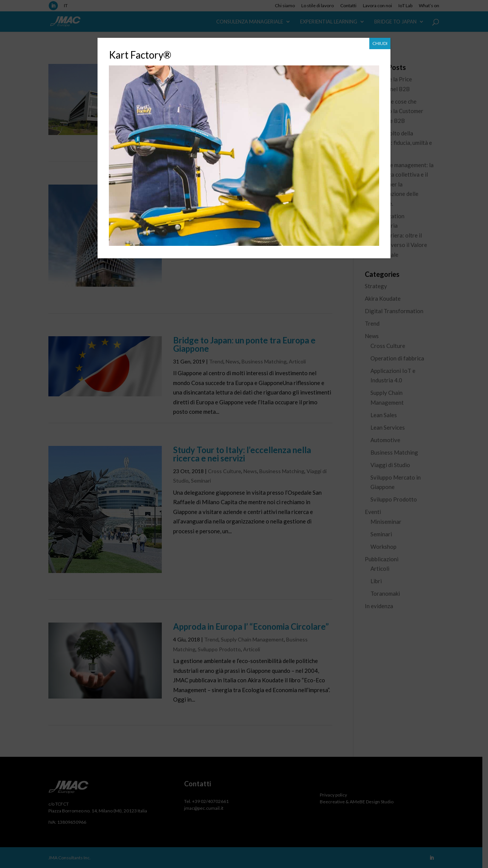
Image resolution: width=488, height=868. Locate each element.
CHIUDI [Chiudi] (380, 43)
